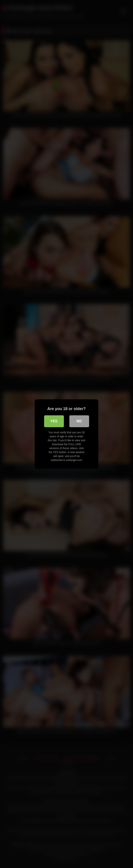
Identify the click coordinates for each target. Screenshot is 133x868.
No (79, 421)
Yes (54, 421)
